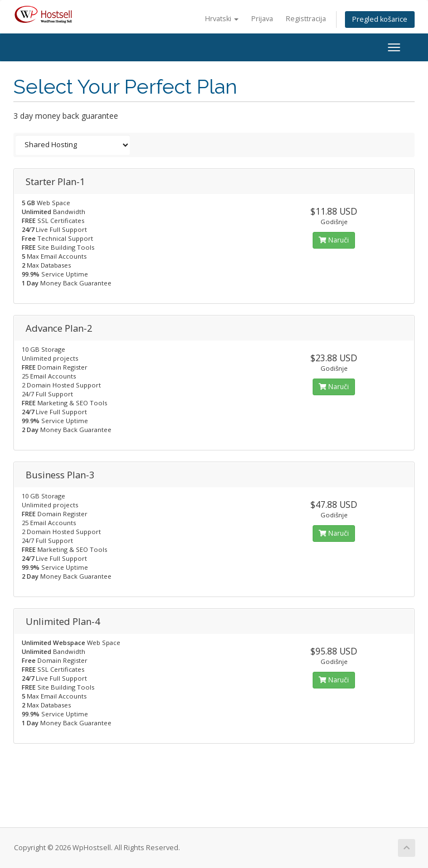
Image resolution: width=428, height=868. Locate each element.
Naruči (334, 240)
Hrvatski (222, 19)
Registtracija (306, 19)
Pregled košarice (380, 19)
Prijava (262, 19)
